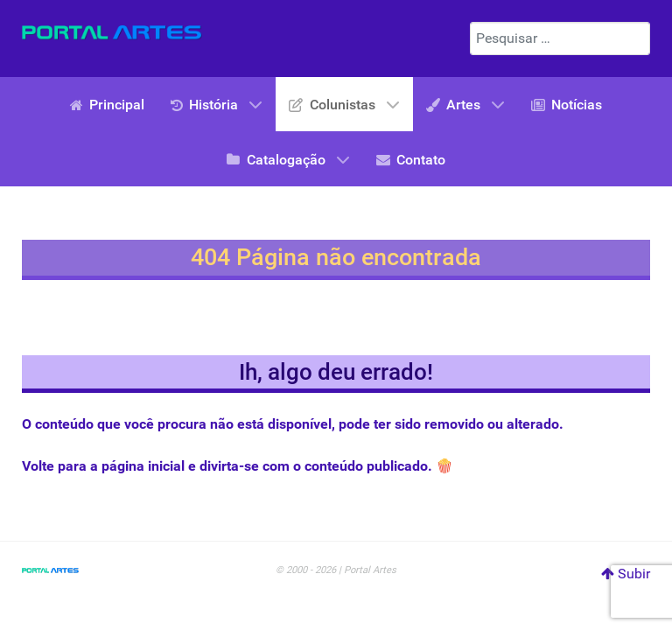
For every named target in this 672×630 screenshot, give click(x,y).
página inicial (143, 466)
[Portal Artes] (112, 32)
